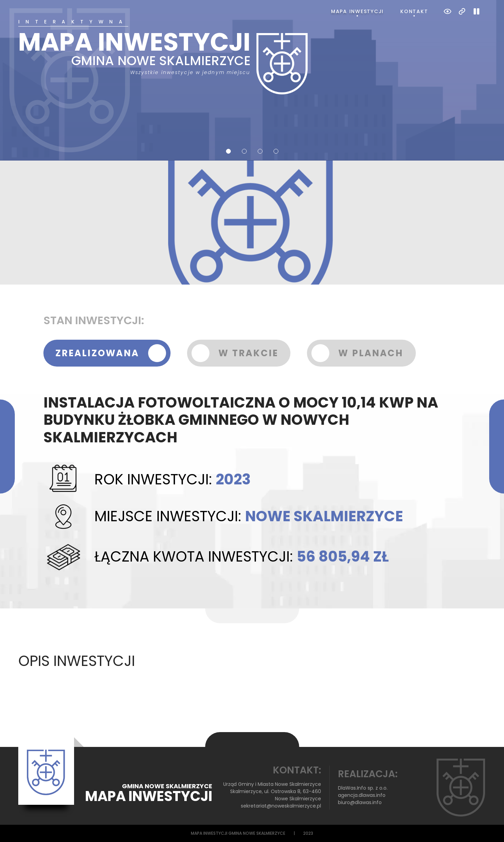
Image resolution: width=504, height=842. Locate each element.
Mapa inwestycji (357, 11)
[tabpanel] (252, 57)
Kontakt (414, 11)
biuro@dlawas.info (360, 802)
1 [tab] (228, 151)
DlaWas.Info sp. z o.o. (363, 788)
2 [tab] (244, 151)
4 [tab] (276, 151)
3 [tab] (260, 151)
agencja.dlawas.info (362, 795)
